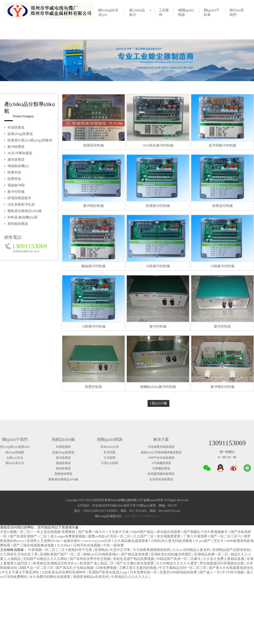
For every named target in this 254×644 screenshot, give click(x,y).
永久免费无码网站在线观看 (50, 577)
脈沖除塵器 (16, 147)
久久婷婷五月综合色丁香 (19, 554)
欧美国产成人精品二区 (97, 563)
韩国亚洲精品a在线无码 (91, 577)
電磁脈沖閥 (16, 185)
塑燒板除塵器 (18, 224)
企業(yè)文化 (15, 458)
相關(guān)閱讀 (110, 439)
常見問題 (109, 452)
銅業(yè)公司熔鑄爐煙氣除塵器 (161, 452)
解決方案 (161, 439)
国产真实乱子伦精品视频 (75, 568)
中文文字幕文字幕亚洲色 (21, 572)
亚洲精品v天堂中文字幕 (113, 550)
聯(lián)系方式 (15, 463)
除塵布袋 (14, 172)
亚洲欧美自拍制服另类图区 (172, 554)
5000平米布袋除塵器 (161, 458)
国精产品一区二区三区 (37, 568)
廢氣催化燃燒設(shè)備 (25, 211)
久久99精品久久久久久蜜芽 (177, 563)
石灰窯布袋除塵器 (161, 479)
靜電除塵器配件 (19, 198)
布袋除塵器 (16, 127)
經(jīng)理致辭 (15, 452)
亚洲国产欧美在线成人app (108, 572)
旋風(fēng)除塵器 (20, 134)
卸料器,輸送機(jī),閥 (22, 217)
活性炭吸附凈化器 (21, 204)
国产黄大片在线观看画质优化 (231, 568)
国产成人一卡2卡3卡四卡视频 (222, 572)
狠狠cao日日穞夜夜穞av (101, 554)
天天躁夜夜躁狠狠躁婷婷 (152, 550)
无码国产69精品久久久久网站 (45, 559)
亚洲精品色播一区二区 (212, 554)
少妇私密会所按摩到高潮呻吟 (64, 572)
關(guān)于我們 (15, 439)
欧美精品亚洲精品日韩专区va (56, 563)
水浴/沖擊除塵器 (20, 153)
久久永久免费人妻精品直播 (224, 559)
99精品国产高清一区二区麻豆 (179, 559)
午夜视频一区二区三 (44, 550)
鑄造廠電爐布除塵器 (161, 474)
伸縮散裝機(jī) (18, 166)
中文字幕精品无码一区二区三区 (183, 568)
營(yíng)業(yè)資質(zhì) (15, 447)
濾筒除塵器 (16, 160)
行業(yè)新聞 (110, 463)
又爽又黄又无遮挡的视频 (138, 568)
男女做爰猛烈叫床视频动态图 (222, 563)
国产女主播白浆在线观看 (136, 563)
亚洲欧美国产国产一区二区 (61, 554)
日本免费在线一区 (144, 572)
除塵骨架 (14, 179)
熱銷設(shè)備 (63, 439)
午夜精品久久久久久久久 (130, 577)
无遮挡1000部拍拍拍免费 (179, 572)
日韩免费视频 (107, 568)
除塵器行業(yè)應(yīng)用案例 (30, 140)
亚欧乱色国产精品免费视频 (134, 559)
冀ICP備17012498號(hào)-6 (142, 516)
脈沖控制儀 (16, 192)
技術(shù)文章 (110, 447)
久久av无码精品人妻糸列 (192, 550)
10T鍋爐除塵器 (161, 463)
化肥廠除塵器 (161, 468)
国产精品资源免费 (135, 554)
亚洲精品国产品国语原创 (232, 550)
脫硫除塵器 (63, 463)
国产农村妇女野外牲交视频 (91, 559)
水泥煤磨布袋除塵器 (161, 447)
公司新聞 (109, 458)
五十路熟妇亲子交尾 (77, 550)
